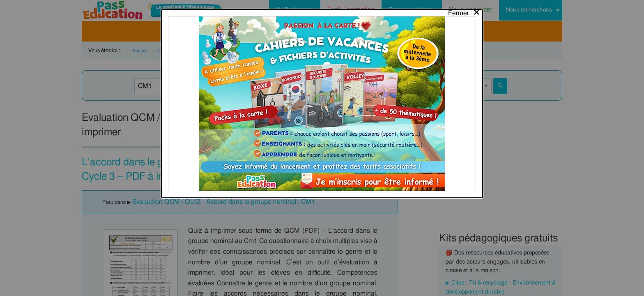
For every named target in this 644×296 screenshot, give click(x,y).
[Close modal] (464, 11)
